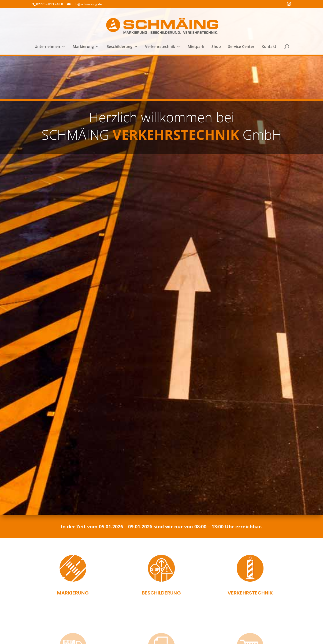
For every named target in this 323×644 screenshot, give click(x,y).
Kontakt (269, 47)
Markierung (83, 47)
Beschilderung (119, 47)
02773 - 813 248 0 (50, 4)
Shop (216, 47)
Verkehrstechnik (160, 47)
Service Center (241, 47)
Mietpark (196, 47)
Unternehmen (47, 47)
